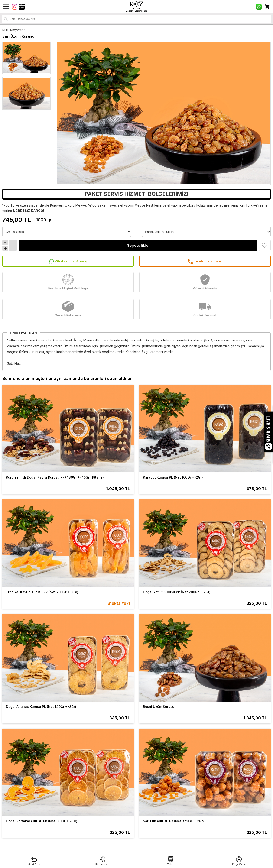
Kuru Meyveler (14, 30)
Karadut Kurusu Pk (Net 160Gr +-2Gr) (173, 477)
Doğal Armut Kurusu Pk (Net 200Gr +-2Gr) (177, 592)
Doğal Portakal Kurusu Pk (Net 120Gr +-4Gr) (42, 821)
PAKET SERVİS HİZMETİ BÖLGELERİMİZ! (137, 194)
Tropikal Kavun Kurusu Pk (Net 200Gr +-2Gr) (42, 592)
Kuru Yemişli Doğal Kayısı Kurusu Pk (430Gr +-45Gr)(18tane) (55, 477)
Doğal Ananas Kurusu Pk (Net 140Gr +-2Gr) (41, 707)
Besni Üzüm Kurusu (159, 707)
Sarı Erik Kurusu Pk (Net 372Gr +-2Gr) (173, 821)
